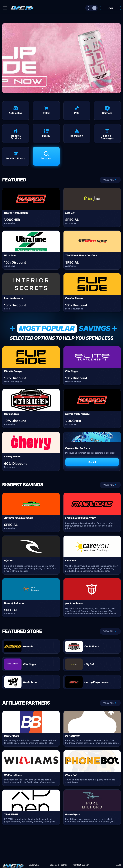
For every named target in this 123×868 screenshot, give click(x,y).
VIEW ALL (110, 180)
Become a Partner (58, 865)
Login (111, 8)
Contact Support (81, 865)
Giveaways (34, 865)
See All (92, 462)
